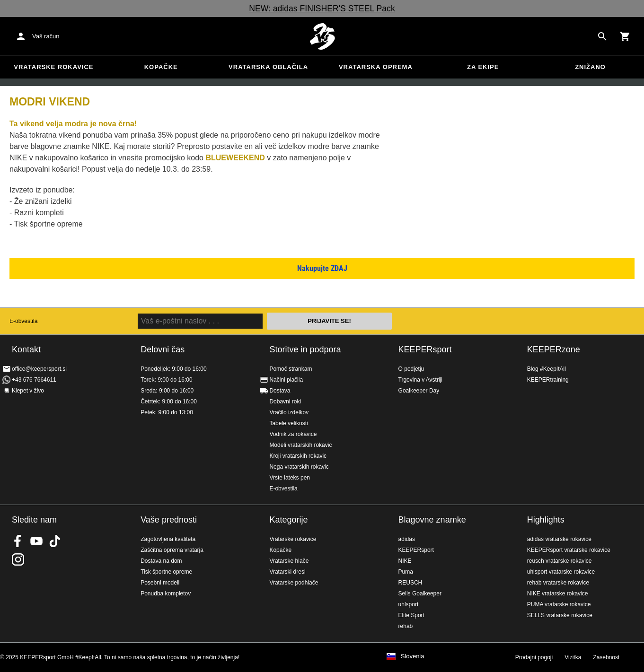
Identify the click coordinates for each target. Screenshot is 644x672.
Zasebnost (606, 657)
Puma (406, 572)
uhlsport (409, 604)
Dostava (280, 391)
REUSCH (410, 583)
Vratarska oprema (376, 67)
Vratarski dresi (287, 572)
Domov (322, 36)
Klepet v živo (28, 391)
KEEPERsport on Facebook (18, 541)
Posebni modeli (160, 583)
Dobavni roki (285, 401)
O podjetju (411, 369)
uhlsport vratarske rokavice (561, 572)
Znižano (590, 67)
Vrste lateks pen (290, 478)
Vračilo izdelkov (289, 412)
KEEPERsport (425, 349)
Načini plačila (286, 380)
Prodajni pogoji (534, 657)
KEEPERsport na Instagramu (18, 559)
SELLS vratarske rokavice (560, 615)
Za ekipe (483, 67)
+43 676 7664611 (34, 380)
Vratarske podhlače (294, 583)
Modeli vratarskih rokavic (300, 445)
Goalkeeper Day (419, 391)
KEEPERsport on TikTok (55, 541)
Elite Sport (411, 615)
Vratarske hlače (289, 561)
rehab (406, 626)
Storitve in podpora (305, 349)
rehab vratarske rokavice (558, 583)
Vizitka (573, 657)
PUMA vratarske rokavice (559, 604)
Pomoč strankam (291, 369)
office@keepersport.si (39, 369)
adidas (407, 539)
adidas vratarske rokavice (559, 539)
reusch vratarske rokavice (560, 561)
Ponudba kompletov (166, 593)
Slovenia (413, 656)
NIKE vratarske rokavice (558, 593)
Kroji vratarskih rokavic (298, 456)
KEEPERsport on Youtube (36, 541)
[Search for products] (602, 36)
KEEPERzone (554, 349)
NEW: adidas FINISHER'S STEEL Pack (322, 9)
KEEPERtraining (548, 380)
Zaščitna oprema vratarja (172, 550)
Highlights (546, 520)
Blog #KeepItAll (547, 369)
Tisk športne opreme (166, 572)
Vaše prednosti (169, 520)
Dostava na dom (161, 561)
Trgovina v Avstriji (420, 380)
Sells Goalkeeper (420, 593)
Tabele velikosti (288, 423)
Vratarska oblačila (268, 67)
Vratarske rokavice (53, 67)
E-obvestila (23, 321)
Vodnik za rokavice (293, 434)
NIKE (405, 561)
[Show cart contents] (625, 36)
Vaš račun (46, 36)
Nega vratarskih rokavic (299, 467)
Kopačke (161, 67)
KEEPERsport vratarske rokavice (569, 550)
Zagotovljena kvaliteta (168, 539)
